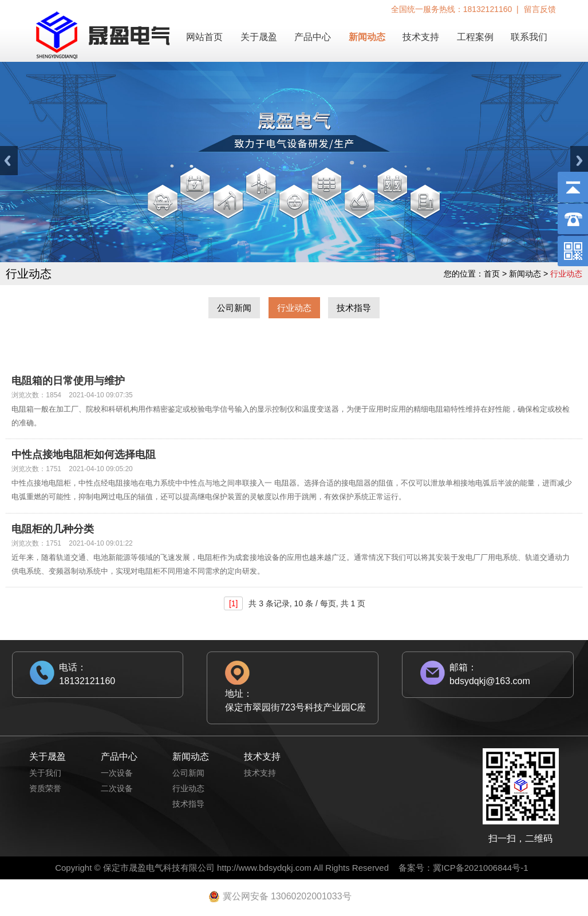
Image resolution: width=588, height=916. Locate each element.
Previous (9, 161)
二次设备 (117, 788)
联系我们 (529, 37)
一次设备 (117, 773)
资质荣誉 (45, 788)
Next (579, 161)
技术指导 (354, 308)
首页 (492, 274)
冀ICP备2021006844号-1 (481, 868)
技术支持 (421, 37)
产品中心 (313, 37)
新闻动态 (367, 37)
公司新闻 (234, 308)
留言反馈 (540, 9)
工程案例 (475, 37)
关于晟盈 (259, 37)
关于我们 (45, 773)
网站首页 (204, 37)
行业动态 (294, 308)
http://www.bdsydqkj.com (264, 868)
